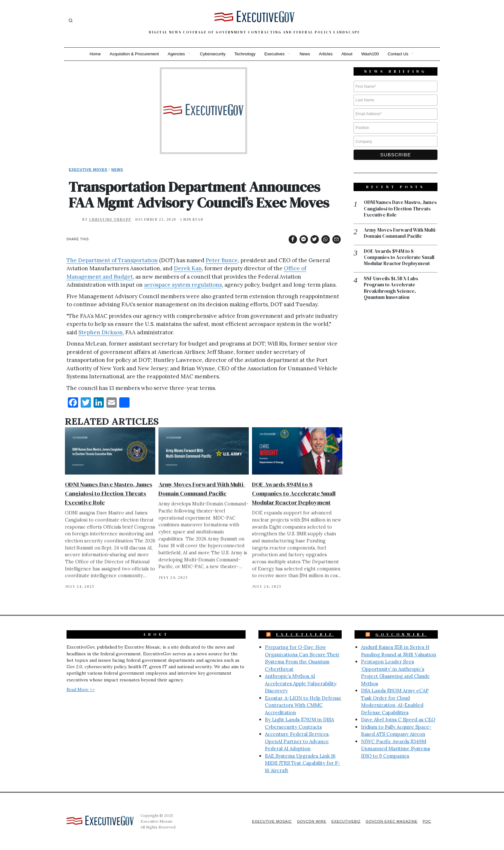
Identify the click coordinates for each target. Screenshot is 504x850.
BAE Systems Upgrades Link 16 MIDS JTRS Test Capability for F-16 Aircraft (302, 763)
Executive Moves (88, 170)
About (347, 54)
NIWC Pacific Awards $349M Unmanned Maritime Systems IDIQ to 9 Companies (396, 749)
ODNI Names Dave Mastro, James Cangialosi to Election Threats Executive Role (109, 493)
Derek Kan (188, 268)
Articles (326, 54)
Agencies (176, 54)
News (305, 54)
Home (95, 54)
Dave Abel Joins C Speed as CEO (398, 720)
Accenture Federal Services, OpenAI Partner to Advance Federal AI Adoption (297, 741)
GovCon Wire (311, 821)
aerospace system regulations (183, 285)
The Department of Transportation (112, 260)
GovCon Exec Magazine (391, 821)
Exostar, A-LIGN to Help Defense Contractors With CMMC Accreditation (303, 705)
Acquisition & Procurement (134, 54)
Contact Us (399, 54)
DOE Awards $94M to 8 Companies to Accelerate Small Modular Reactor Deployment (294, 493)
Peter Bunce (222, 260)
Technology (245, 54)
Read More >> (81, 689)
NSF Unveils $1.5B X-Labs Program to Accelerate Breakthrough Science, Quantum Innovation (391, 288)
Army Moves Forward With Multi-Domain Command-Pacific (400, 233)
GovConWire (401, 634)
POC (427, 821)
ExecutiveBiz (305, 634)
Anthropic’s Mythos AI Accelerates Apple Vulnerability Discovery (301, 683)
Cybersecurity (212, 54)
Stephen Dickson (101, 332)
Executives (274, 54)
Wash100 (370, 54)
